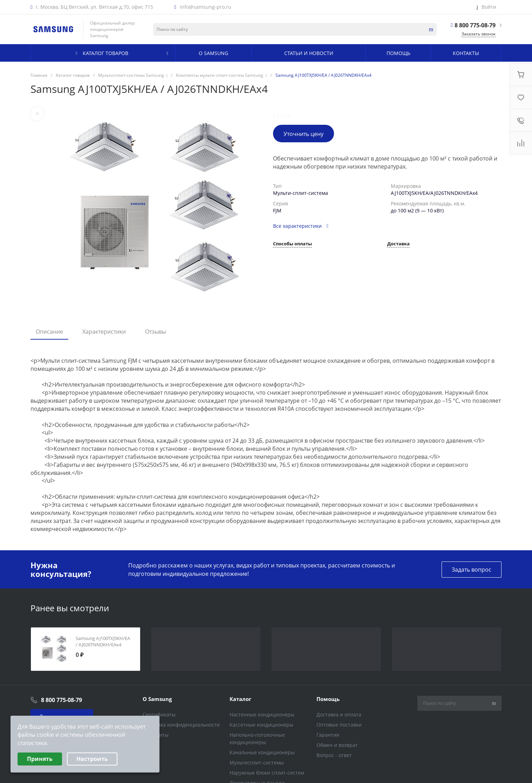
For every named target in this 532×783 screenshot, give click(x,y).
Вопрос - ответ (334, 755)
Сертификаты (159, 714)
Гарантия (328, 735)
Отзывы (156, 332)
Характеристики (104, 332)
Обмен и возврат (337, 745)
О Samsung (157, 699)
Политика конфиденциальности (181, 725)
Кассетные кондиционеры (261, 725)
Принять (40, 759)
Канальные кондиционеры (262, 752)
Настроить (92, 759)
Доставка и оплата (339, 714)
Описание (49, 332)
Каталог (240, 699)
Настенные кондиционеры (262, 714)
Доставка (398, 244)
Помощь (328, 699)
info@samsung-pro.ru (206, 7)
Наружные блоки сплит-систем (267, 773)
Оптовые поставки (339, 725)
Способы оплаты (292, 244)
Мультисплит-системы (257, 762)
